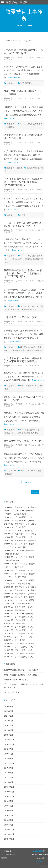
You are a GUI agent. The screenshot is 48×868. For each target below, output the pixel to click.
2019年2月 (9, 735)
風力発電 (34, 433)
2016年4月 (9, 811)
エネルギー (11, 83)
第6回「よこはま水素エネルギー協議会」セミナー (23, 398)
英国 (28, 433)
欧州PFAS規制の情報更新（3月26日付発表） (22, 670)
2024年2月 (9, 716)
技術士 (7, 350)
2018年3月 (9, 759)
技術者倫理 (15, 350)
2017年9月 (9, 768)
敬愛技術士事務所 (24, 15)
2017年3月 (9, 777)
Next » (28, 482)
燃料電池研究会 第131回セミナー (24, 441)
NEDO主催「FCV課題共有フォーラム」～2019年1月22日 (23, 52)
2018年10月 (9, 744)
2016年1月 (9, 825)
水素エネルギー (17, 259)
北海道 (20, 168)
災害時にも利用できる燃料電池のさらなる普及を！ (23, 136)
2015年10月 (9, 839)
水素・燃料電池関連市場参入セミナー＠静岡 (23, 92)
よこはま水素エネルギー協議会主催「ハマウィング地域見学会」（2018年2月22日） (23, 182)
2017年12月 (9, 763)
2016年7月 (9, 801)
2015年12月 (9, 830)
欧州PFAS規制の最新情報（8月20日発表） (21, 675)
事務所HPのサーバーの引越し (16, 680)
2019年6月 (9, 730)
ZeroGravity (38, 851)
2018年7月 (9, 754)
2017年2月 (9, 782)
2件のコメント (37, 365)
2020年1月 (9, 725)
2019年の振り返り (12, 692)
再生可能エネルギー (28, 347)
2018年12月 (9, 739)
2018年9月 (9, 749)
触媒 (34, 309)
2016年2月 (9, 820)
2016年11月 (9, 792)
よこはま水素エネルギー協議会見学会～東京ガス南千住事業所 (23, 360)
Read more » (14, 78)
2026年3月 (9, 706)
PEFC (23, 124)
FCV (22, 83)
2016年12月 (9, 787)
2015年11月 (9, 834)
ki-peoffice (10, 57)
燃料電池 (28, 83)
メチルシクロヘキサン (29, 306)
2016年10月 (9, 796)
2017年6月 (9, 773)
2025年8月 (9, 711)
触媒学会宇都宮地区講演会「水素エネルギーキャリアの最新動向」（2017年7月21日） (23, 273)
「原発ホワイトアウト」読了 (20, 317)
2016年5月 (9, 806)
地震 (35, 168)
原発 (39, 347)
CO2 (22, 430)
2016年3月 (9, 815)
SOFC (28, 124)
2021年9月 (9, 721)
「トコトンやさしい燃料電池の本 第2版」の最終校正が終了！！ (24, 224)
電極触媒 (36, 259)
